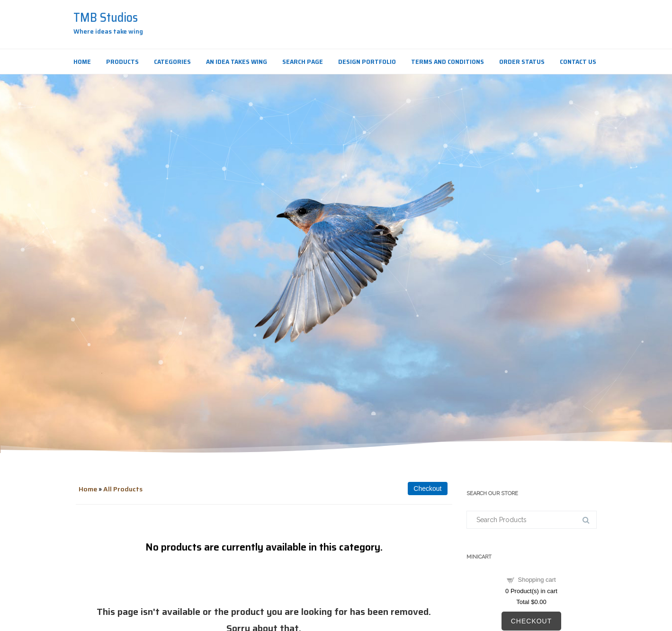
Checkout (532, 621)
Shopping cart (537, 580)
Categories (172, 62)
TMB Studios (106, 17)
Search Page (303, 62)
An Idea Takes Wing (237, 62)
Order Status (522, 62)
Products (122, 62)
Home (82, 62)
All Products (123, 489)
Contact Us (578, 62)
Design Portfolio (367, 62)
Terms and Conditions (448, 62)
